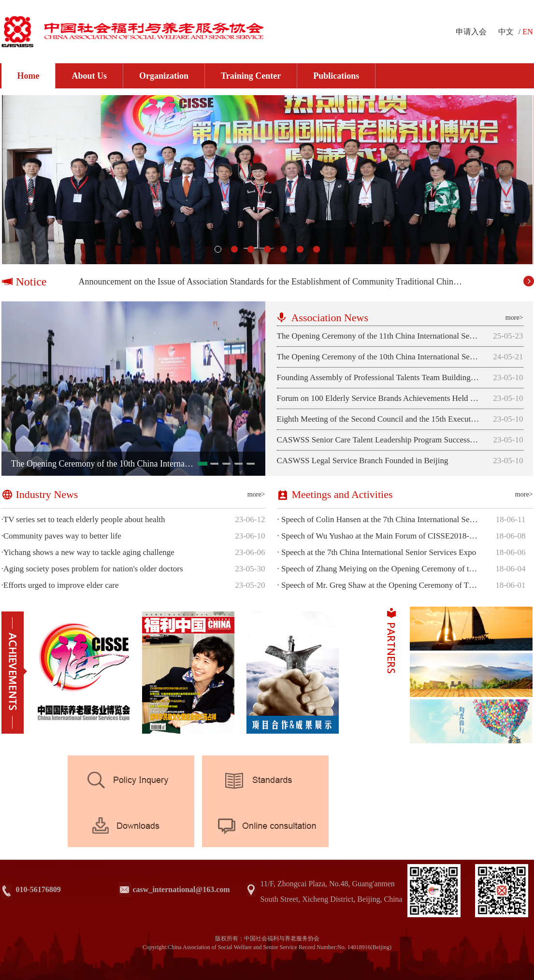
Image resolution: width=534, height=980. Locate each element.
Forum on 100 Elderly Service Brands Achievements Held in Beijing (378, 398)
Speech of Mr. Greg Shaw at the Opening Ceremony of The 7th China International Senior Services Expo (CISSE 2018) (379, 585)
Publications (336, 76)
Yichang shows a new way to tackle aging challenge (88, 553)
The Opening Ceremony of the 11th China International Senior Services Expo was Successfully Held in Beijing (378, 336)
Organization (164, 76)
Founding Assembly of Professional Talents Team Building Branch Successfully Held (378, 377)
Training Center (251, 76)
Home (29, 76)
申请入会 (471, 32)
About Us (89, 76)
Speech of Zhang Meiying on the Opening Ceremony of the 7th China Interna (379, 569)
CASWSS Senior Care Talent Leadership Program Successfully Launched (378, 440)
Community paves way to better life (61, 536)
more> (514, 318)
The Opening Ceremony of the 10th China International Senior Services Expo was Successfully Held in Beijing (378, 357)
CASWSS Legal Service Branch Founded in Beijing (363, 461)
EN (527, 32)
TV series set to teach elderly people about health (83, 520)
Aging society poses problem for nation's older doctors (92, 569)
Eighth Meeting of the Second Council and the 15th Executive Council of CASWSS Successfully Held (378, 419)
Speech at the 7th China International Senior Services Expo (377, 553)
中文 (506, 32)
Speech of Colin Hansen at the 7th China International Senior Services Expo (379, 520)
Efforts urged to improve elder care (60, 585)
